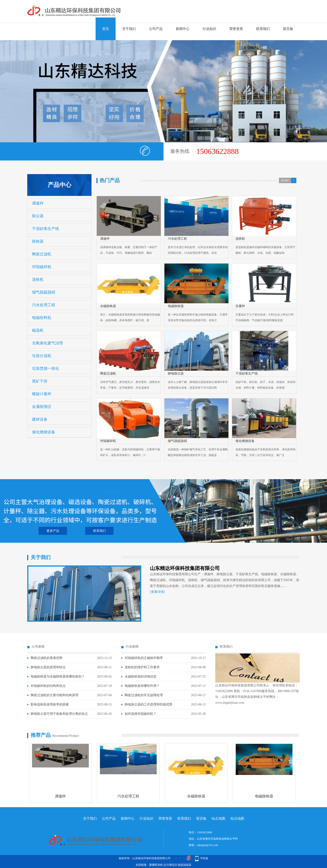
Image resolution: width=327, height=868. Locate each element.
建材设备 (40, 419)
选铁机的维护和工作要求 (142, 667)
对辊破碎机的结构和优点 (48, 686)
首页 (106, 29)
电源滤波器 (185, 865)
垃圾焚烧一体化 (46, 369)
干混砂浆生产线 (46, 229)
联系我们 (263, 29)
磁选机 (38, 330)
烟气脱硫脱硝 (44, 292)
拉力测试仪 (170, 865)
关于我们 (129, 29)
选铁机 (38, 280)
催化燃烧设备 (44, 432)
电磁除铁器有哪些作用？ (142, 686)
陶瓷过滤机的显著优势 (47, 658)
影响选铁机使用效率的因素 (50, 704)
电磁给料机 (42, 318)
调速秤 (38, 203)
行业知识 (209, 29)
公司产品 (156, 29)
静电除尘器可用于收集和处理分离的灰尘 (59, 714)
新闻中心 (183, 29)
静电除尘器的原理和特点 (48, 667)
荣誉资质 (236, 29)
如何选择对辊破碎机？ (141, 714)
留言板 (288, 29)
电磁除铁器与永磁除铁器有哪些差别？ (58, 677)
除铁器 (38, 241)
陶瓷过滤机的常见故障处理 (144, 695)
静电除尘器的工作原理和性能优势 (149, 704)
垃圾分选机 (42, 356)
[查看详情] (157, 592)
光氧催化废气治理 (47, 343)
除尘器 (38, 216)
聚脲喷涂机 (156, 865)
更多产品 (53, 531)
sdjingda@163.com (207, 845)
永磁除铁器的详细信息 (141, 677)
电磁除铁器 (264, 796)
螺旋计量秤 (42, 394)
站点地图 (218, 819)
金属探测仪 (42, 407)
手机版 (204, 858)
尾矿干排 (40, 381)
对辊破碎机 (42, 267)
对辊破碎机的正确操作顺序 (144, 658)
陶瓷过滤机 (42, 254)
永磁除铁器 (196, 796)
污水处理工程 (44, 305)
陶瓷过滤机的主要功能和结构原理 (54, 695)
